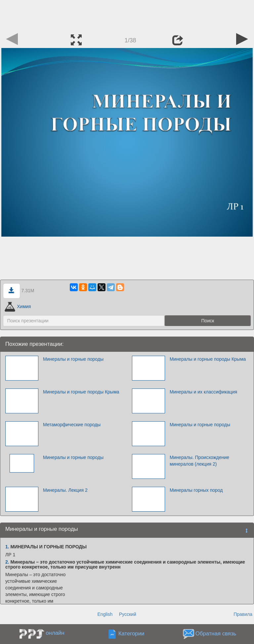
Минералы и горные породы (73, 359)
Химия (18, 306)
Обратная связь (216, 634)
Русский (128, 614)
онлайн (55, 633)
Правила (243, 614)
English (105, 614)
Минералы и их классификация (203, 392)
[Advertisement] (127, 15)
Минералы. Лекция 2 (65, 490)
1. (7, 547)
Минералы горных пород (196, 490)
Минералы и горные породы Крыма (208, 359)
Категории (131, 634)
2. (7, 562)
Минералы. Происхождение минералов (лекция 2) (199, 461)
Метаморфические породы (72, 425)
